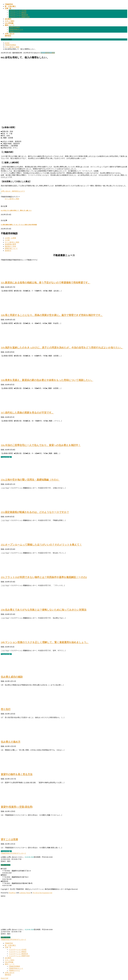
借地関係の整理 (10, 244)
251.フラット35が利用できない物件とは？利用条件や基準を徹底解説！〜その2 (44, 577)
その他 (7, 240)
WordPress (12, 893)
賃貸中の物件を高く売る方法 (17, 774)
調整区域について (11, 248)
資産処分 (8, 251)
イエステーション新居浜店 (18, 15)
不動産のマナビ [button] (32, 260)
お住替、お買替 (10, 238)
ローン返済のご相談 (48, 53)
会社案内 (8, 958)
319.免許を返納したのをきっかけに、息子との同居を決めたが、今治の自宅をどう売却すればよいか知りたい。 (62, 348)
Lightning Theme (25, 893)
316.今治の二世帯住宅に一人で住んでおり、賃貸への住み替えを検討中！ (41, 445)
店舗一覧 (8, 947)
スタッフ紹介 (10, 960)
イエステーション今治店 (18, 11)
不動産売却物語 (14, 27)
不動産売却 (9, 943)
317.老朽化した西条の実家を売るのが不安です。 (27, 413)
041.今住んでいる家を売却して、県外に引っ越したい (16, 210)
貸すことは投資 (9, 839)
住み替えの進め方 (11, 742)
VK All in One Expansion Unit (42, 893)
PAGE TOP (4, 978)
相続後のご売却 (10, 246)
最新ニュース (10, 964)
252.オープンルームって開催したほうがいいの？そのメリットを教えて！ (41, 545)
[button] (64, 191)
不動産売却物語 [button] (6, 260)
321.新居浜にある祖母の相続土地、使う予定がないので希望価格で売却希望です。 (46, 283)
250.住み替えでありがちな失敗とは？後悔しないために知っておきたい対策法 (44, 610)
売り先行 (6, 709)
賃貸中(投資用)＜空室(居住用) (17, 807)
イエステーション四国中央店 (19, 17)
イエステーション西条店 (18, 13)
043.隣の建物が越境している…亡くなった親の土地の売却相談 (19, 225)
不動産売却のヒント (16, 29)
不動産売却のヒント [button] (19, 260)
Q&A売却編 (9, 962)
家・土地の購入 (10, 945)
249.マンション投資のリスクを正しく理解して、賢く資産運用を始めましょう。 (45, 642)
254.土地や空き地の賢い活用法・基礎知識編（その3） (30, 480)
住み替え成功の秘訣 (12, 677)
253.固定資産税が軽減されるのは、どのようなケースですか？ (35, 512)
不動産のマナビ (14, 31)
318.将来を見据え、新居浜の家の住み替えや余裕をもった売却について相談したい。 (47, 380)
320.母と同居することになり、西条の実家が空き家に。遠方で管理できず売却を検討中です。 (52, 315)
